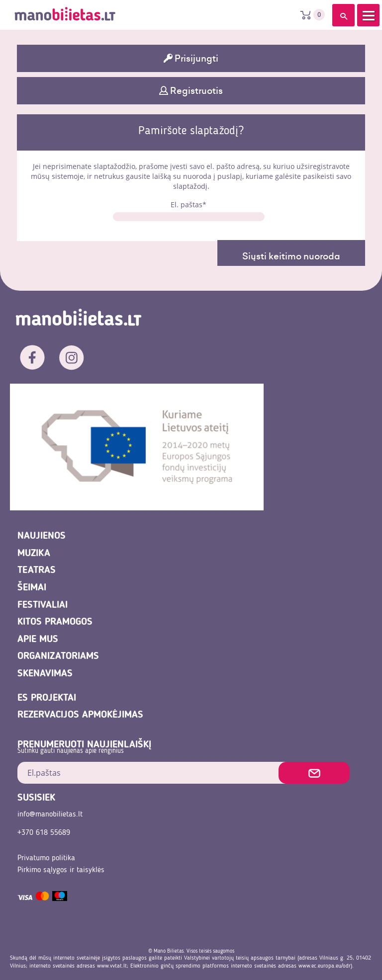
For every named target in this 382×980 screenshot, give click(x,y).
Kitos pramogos (55, 622)
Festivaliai (43, 605)
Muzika (34, 554)
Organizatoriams (58, 656)
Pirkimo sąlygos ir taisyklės (61, 870)
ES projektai (47, 698)
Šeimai (32, 588)
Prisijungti (191, 58)
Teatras (37, 571)
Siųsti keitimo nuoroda (291, 256)
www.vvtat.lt (112, 966)
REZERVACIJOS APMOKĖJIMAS (80, 715)
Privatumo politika (46, 858)
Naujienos (42, 536)
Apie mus (38, 640)
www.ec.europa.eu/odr (325, 966)
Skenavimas (45, 674)
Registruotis (191, 91)
